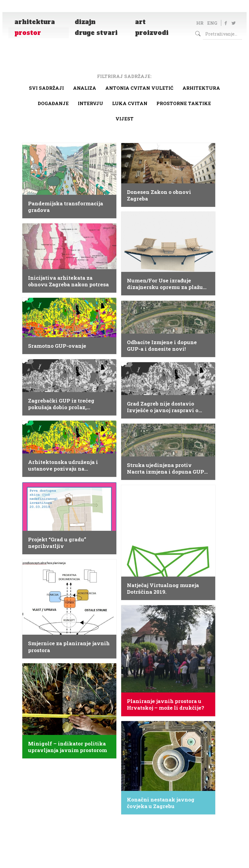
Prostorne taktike (184, 103)
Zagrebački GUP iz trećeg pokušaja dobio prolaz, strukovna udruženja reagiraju (68, 404)
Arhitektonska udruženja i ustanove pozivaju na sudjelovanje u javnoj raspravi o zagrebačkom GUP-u (68, 465)
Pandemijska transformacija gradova (66, 207)
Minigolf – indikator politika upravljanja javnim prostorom (68, 747)
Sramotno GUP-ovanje (57, 346)
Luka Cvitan (130, 103)
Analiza (85, 88)
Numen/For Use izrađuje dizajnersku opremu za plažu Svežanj (165, 284)
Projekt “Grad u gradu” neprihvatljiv (57, 543)
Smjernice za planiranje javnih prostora (69, 647)
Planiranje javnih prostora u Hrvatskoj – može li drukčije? (165, 705)
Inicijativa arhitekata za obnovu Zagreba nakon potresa (68, 281)
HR (200, 23)
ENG (212, 23)
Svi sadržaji (46, 88)
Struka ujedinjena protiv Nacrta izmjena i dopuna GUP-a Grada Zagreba (168, 468)
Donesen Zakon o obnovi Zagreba (159, 195)
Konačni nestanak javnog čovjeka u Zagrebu (161, 803)
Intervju (90, 103)
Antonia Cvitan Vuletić (139, 88)
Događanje (53, 103)
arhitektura (201, 88)
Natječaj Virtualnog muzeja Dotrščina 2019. (163, 589)
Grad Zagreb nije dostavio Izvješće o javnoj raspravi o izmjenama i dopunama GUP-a (167, 407)
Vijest (124, 119)
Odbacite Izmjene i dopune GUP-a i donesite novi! (162, 346)
